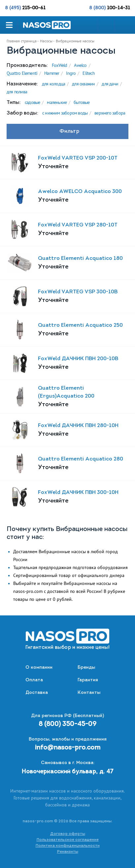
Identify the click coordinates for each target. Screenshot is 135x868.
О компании (39, 668)
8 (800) (110, 8)
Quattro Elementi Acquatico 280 (81, 459)
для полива (17, 92)
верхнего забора (110, 113)
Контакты (89, 693)
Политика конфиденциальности (68, 846)
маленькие (57, 102)
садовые (32, 102)
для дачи (110, 84)
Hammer (52, 73)
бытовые (82, 102)
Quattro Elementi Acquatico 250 (80, 325)
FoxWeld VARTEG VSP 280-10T (78, 225)
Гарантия (88, 680)
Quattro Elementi (22, 73)
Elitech (88, 73)
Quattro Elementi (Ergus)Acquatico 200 (66, 392)
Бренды (86, 668)
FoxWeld (59, 65)
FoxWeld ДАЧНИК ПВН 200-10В (78, 359)
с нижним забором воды (65, 113)
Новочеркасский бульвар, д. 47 (67, 772)
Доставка (37, 693)
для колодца (53, 84)
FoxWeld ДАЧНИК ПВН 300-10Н (78, 493)
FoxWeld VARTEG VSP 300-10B (78, 292)
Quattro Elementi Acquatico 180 (80, 259)
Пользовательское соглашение (68, 840)
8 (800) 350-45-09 (67, 724)
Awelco (80, 65)
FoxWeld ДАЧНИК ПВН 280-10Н (78, 426)
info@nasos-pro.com (68, 748)
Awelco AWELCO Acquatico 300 (80, 192)
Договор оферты (68, 834)
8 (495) (25, 8)
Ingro (71, 73)
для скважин (83, 84)
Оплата (34, 680)
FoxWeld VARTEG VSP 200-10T (78, 158)
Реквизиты (68, 852)
